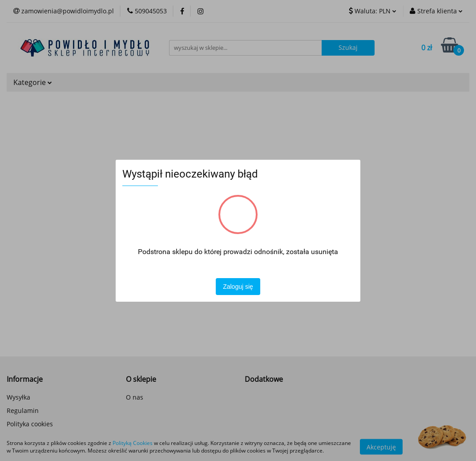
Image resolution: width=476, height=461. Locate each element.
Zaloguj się (238, 287)
